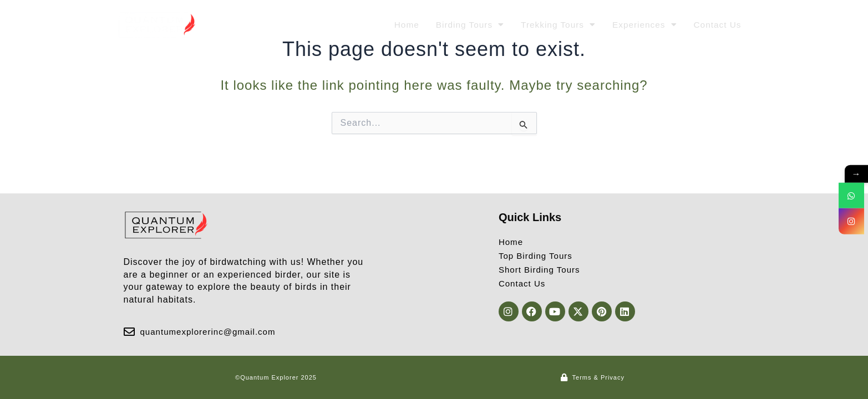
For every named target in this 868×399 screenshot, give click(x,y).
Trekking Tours (553, 25)
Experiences (642, 25)
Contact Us (716, 25)
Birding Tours (463, 25)
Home (398, 25)
